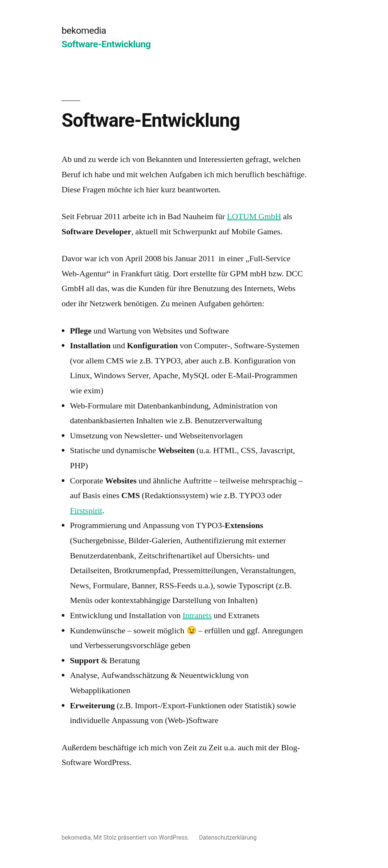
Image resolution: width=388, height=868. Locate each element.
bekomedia (84, 30)
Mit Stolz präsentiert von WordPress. (142, 838)
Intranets (197, 616)
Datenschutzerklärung (228, 838)
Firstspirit (86, 511)
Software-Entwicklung (106, 44)
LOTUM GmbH (254, 217)
